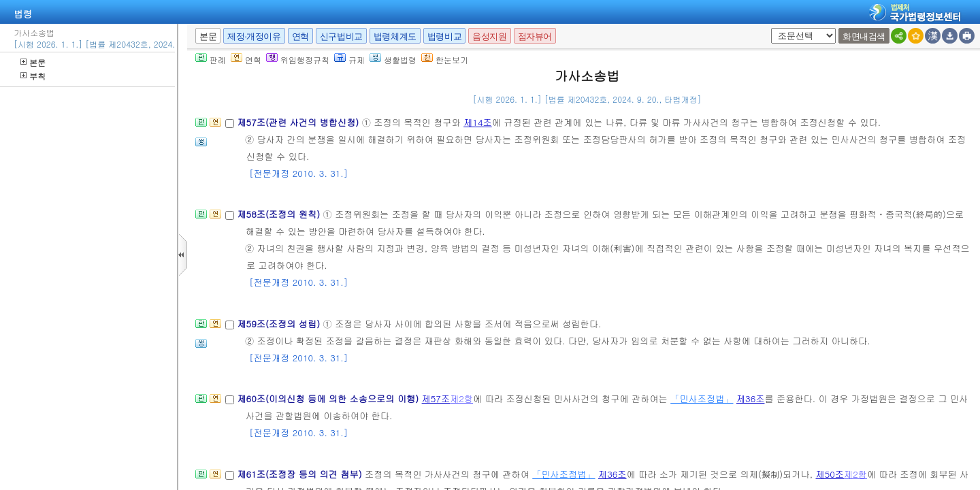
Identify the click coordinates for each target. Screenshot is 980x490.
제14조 (478, 122)
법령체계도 (395, 36)
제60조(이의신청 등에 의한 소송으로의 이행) (329, 398)
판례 (211, 60)
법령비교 (444, 36)
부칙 (33, 76)
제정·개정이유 (254, 36)
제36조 (751, 398)
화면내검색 (864, 36)
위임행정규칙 (298, 60)
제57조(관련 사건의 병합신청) (299, 122)
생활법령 (393, 60)
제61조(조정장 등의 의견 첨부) (301, 474)
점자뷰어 (535, 36)
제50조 (830, 474)
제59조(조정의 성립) (280, 324)
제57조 (436, 398)
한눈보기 (445, 60)
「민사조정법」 (702, 398)
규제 (349, 60)
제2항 (461, 398)
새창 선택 (769, 28)
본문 (33, 62)
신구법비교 (341, 36)
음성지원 (489, 36)
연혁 (300, 36)
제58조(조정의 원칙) (280, 214)
